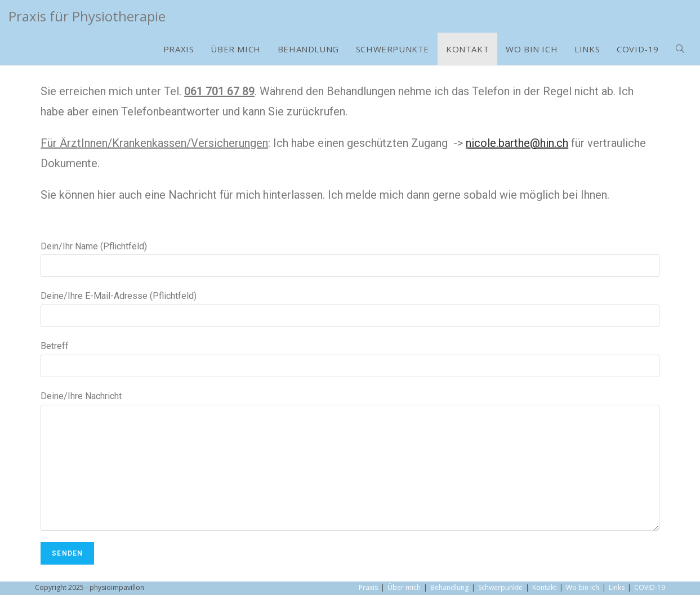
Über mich (404, 587)
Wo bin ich (583, 587)
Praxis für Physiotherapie (87, 16)
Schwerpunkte (500, 587)
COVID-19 (650, 587)
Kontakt (544, 587)
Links (617, 587)
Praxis (368, 587)
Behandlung (449, 587)
